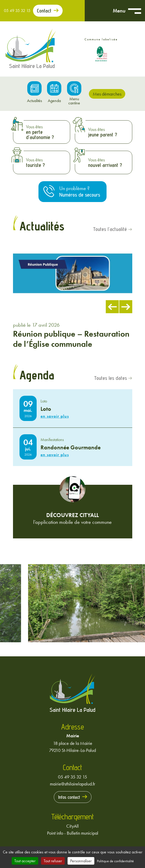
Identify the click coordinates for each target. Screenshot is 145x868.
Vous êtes (47, 132)
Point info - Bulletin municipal (73, 833)
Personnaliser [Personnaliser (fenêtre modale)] (81, 861)
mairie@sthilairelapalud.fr (72, 784)
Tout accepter (25, 861)
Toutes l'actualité (110, 229)
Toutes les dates (110, 378)
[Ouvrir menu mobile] (135, 11)
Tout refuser (53, 861)
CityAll (72, 826)
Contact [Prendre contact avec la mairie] (44, 11)
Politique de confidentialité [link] (115, 861)
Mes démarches (107, 94)
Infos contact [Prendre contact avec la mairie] (69, 797)
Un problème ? (80, 191)
